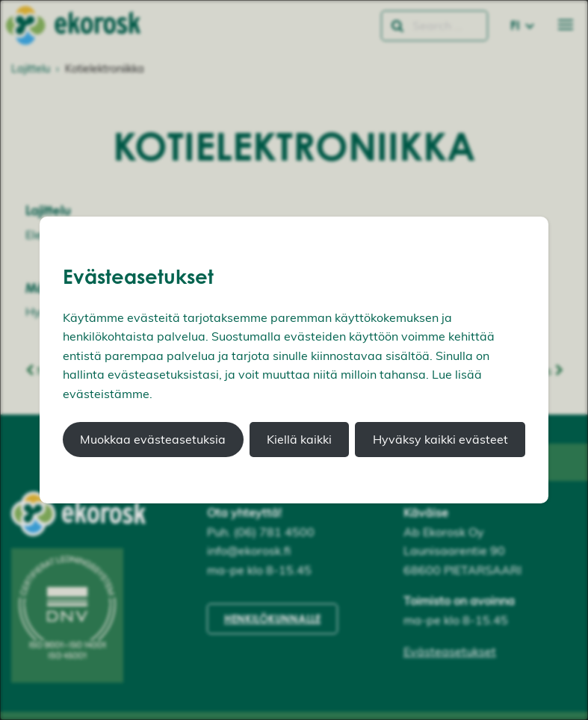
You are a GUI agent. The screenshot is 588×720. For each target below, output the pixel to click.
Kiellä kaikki (299, 439)
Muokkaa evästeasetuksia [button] (153, 439)
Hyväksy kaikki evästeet (440, 439)
